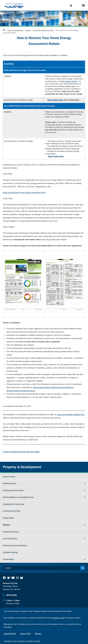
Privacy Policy (26, 634)
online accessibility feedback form (71, 415)
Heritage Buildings (10, 552)
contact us (57, 618)
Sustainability (8, 559)
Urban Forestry (9, 477)
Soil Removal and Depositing (15, 545)
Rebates (28, 30)
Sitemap (38, 634)
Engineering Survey (11, 532)
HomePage (4, 30)
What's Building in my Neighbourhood (18, 497)
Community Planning (11, 511)
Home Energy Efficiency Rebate (43, 30)
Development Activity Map (14, 504)
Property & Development (26, 20)
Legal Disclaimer (10, 634)
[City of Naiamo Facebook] (4, 578)
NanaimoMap (8, 518)
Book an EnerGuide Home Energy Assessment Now (24, 193)
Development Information (13, 490)
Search (77, 5)
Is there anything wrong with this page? (21, 452)
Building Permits (10, 483)
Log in (71, 5)
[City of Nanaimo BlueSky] (22, 578)
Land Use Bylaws (10, 539)
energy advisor (71, 81)
